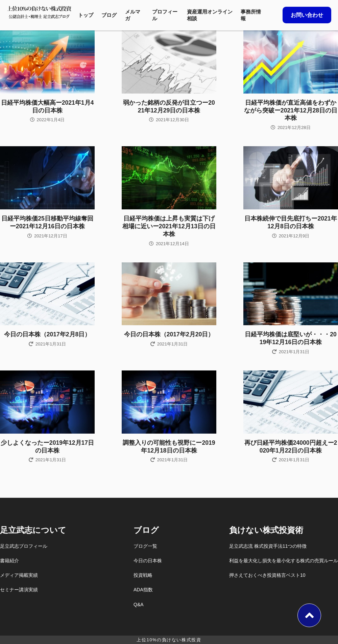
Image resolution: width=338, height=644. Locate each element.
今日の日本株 (148, 561)
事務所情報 (251, 15)
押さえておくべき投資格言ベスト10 (267, 575)
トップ (86, 15)
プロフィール (165, 15)
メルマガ (133, 15)
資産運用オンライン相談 (210, 15)
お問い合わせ (307, 15)
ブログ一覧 (145, 546)
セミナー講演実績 (19, 590)
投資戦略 (143, 575)
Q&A (139, 604)
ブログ (109, 15)
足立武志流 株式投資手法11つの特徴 (268, 546)
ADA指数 (143, 590)
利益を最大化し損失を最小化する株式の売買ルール (284, 561)
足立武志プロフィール (24, 546)
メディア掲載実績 (19, 575)
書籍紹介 (9, 561)
